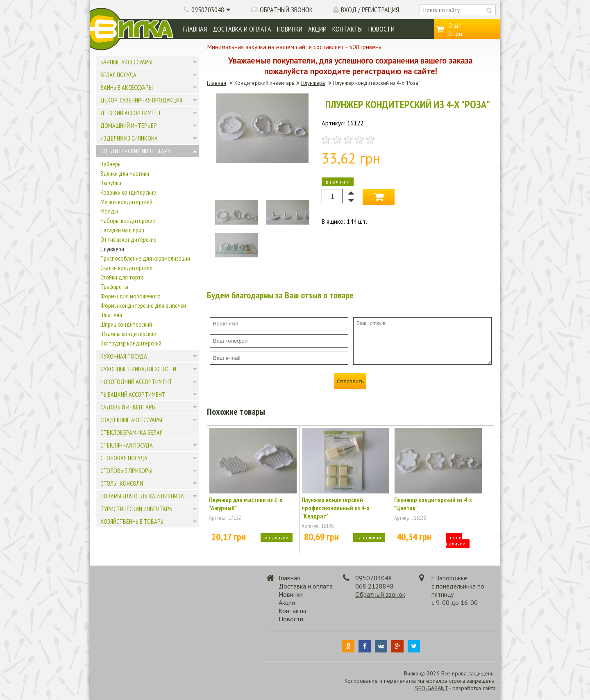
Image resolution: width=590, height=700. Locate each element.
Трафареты (114, 286)
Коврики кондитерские (128, 192)
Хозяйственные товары (133, 521)
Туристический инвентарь (136, 509)
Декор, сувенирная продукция (141, 100)
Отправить (350, 381)
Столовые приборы (126, 470)
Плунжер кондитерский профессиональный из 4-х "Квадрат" (336, 508)
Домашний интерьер (129, 125)
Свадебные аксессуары (131, 420)
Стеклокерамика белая (132, 432)
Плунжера (112, 249)
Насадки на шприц (122, 230)
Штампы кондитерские (128, 334)
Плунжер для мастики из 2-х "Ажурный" (246, 504)
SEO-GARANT (431, 688)
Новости (381, 29)
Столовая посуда (124, 458)
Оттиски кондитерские (128, 239)
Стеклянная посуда (127, 445)
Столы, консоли (122, 483)
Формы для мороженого (130, 296)
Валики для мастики (125, 173)
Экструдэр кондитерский (131, 343)
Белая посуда (118, 75)
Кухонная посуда (124, 356)
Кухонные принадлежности (138, 369)
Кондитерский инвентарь (136, 151)
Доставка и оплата (242, 29)
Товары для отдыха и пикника (142, 496)
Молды (109, 211)
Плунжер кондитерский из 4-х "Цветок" (433, 504)
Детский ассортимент (131, 113)
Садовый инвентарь (128, 407)
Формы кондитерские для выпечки (143, 305)
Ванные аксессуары (127, 87)
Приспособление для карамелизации (145, 258)
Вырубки (111, 183)
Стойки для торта (122, 277)
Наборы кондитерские (128, 220)
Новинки (290, 29)
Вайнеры (111, 164)
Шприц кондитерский (126, 324)
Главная (195, 29)
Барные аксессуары (126, 62)
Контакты (347, 29)
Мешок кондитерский (126, 202)
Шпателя (111, 315)
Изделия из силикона (129, 138)
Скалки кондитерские (126, 268)
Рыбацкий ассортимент (133, 394)
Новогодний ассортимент (136, 382)
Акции (317, 29)
